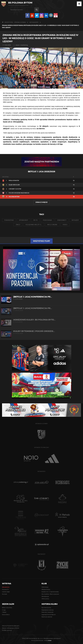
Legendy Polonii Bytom (49, 615)
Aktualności (34, 22)
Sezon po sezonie (47, 617)
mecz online (52, 225)
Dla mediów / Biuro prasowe (50, 594)
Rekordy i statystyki (47, 612)
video (65, 225)
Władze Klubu (46, 589)
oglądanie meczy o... (34, 225)
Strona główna (20, 22)
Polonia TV (5, 589)
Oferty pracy (45, 599)
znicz (18, 225)
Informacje (45, 587)
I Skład (4, 612)
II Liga (4, 610)
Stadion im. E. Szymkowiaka (50, 592)
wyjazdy (75, 220)
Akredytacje (45, 596)
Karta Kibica (6, 615)
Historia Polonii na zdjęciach (11, 626)
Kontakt (5, 594)
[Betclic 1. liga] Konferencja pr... (41, 298)
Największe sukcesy (48, 610)
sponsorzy (24, 220)
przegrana (47, 220)
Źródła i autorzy (7, 630)
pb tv (35, 220)
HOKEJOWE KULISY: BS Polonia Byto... (41, 321)
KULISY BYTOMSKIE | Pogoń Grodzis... (41, 332)
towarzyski (9, 220)
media (48, 640)
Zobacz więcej (41, 202)
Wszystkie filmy (42, 241)
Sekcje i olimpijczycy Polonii (11, 628)
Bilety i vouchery (7, 608)
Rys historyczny (46, 608)
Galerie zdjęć (6, 592)
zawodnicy (62, 220)
